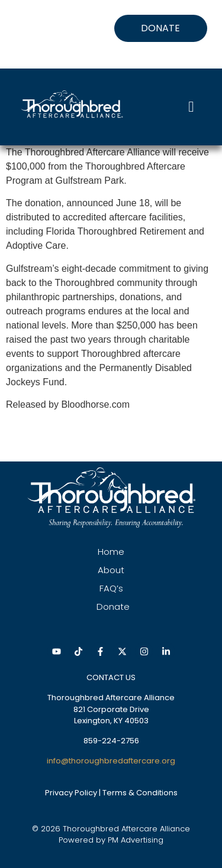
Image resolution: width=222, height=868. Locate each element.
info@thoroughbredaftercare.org (111, 761)
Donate (113, 607)
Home (111, 552)
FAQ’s (111, 588)
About (111, 570)
